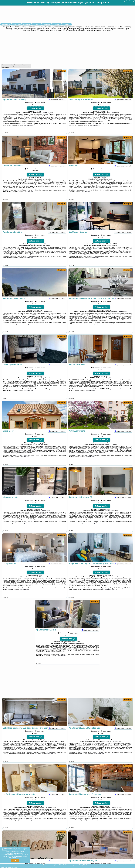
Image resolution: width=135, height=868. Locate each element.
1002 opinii (48, 812)
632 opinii (41, 581)
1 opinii (43, 183)
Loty (37, 24)
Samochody (47, 24)
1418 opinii (108, 448)
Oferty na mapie (17, 24)
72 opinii (77, 647)
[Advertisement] (68, 48)
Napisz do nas (88, 865)
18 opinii (113, 745)
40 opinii (111, 515)
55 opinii (43, 382)
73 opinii (109, 249)
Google (5, 850)
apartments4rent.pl (129, 1)
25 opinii (119, 581)
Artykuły (67, 24)
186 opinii (45, 117)
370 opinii (42, 515)
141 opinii (119, 316)
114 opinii (114, 812)
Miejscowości (27, 24)
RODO (19, 858)
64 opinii (108, 382)
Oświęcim (62, 71)
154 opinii (40, 448)
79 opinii (44, 316)
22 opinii (57, 745)
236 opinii (111, 117)
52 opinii (106, 183)
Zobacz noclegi (35, 112)
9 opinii (43, 249)
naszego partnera (28, 129)
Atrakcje (57, 24)
